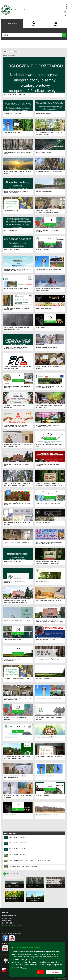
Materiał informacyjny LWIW (46, 640)
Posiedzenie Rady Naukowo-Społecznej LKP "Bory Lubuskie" (49, 134)
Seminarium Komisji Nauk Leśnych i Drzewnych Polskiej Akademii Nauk (16, 601)
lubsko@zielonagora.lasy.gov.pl (12, 925)
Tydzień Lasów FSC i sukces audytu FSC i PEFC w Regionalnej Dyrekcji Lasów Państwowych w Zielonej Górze (18, 485)
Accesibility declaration (61, 978)
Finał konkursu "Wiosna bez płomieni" (49, 601)
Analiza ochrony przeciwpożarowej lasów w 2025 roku (48, 289)
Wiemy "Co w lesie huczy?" (45, 308)
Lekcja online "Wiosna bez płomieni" (16, 289)
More (25, 967)
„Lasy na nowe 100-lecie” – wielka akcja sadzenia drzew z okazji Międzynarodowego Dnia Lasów (17, 758)
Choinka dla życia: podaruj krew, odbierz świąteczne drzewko (16, 426)
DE (66, 16)
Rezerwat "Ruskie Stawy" (44, 679)
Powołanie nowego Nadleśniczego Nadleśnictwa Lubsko (16, 777)
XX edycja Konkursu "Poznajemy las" (48, 503)
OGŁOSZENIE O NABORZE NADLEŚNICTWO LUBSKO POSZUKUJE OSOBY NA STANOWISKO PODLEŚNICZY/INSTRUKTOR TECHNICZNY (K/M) (17, 350)
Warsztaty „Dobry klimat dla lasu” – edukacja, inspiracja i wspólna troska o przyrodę (50, 622)
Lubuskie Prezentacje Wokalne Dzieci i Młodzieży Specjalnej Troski (49, 543)
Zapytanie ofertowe (11, 230)
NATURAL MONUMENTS (34, 885)
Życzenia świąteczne (11, 211)
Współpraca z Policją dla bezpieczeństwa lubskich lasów (47, 212)
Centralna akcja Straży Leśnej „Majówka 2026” (25, 866)
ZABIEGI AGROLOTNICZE (43, 152)
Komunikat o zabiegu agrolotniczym (17, 620)
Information (7, 51)
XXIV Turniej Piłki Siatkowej (13, 640)
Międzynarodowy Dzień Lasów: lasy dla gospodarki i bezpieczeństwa (18, 270)
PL (65, 10)
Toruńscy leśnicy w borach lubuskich (49, 172)
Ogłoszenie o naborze (44, 113)
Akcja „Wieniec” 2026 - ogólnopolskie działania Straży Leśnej (17, 328)
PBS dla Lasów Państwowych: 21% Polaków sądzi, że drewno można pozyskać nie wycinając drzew (48, 563)
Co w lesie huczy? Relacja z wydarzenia (49, 757)
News (15, 51)
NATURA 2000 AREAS (12, 899)
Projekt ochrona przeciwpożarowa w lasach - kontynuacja (49, 387)
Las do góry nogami (43, 523)
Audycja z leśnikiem (43, 250)
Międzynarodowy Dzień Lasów (46, 737)
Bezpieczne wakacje (43, 581)
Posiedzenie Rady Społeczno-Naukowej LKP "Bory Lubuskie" (17, 445)
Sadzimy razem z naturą (44, 191)
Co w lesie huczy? (42, 328)
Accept (41, 972)
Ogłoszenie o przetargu (15, 95)
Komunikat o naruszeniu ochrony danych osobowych (16, 192)
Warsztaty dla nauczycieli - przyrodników (14, 660)
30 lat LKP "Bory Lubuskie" (45, 776)
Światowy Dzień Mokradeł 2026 (47, 347)
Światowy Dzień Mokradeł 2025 (47, 815)
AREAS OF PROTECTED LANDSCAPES (13, 886)
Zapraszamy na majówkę (12, 133)
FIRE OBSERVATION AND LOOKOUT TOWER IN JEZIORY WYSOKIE (34, 900)
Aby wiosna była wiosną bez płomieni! (49, 269)
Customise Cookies (54, 972)
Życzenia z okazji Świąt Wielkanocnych (17, 679)
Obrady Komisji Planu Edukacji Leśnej (17, 542)
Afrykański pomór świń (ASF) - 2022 (48, 659)
